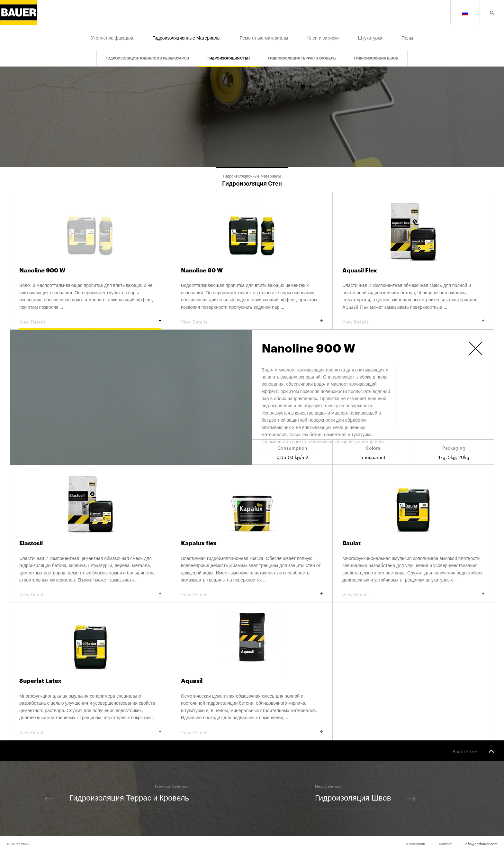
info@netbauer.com (481, 844)
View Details (90, 321)
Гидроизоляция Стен (229, 58)
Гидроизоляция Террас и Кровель (302, 58)
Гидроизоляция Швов (376, 58)
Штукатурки (370, 37)
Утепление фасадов (112, 37)
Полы (407, 37)
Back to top (473, 751)
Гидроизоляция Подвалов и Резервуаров (147, 58)
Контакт (445, 844)
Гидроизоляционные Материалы (186, 37)
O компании (415, 844)
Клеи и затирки (323, 37)
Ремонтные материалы (264, 37)
